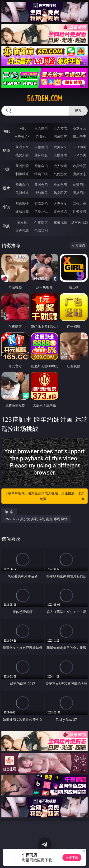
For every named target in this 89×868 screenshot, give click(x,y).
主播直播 (60, 155)
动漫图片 (80, 185)
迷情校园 (22, 212)
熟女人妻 (22, 155)
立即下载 (72, 857)
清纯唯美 (41, 193)
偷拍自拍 (41, 166)
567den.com (45, 99)
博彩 (6, 131)
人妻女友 (60, 204)
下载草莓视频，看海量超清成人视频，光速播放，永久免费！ (45, 496)
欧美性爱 (80, 166)
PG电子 (22, 128)
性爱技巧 (80, 212)
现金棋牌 (60, 136)
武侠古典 (80, 204)
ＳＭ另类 (80, 155)
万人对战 (60, 128)
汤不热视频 (80, 222)
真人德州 (41, 128)
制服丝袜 (22, 174)
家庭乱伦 (41, 204)
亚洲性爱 (22, 166)
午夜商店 (41, 222)
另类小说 (41, 212)
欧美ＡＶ (60, 147)
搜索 (78, 110)
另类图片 (80, 193)
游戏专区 (80, 128)
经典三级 (41, 174)
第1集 (9, 512)
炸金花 (41, 136)
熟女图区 (60, 193)
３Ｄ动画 (80, 147)
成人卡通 (60, 166)
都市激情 (22, 204)
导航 (6, 226)
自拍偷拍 (41, 147)
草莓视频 (60, 222)
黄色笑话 (60, 212)
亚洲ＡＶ (22, 147)
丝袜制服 (41, 155)
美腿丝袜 (22, 193)
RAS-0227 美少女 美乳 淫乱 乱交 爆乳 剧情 (36, 519)
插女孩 (22, 222)
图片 (6, 188)
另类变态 (80, 174)
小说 (6, 207)
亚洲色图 (41, 185)
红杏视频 (22, 231)
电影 (6, 169)
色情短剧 (41, 231)
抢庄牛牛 (80, 136)
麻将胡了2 (22, 136)
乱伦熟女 (60, 174)
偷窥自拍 (22, 185)
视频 (6, 150)
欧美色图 (60, 185)
